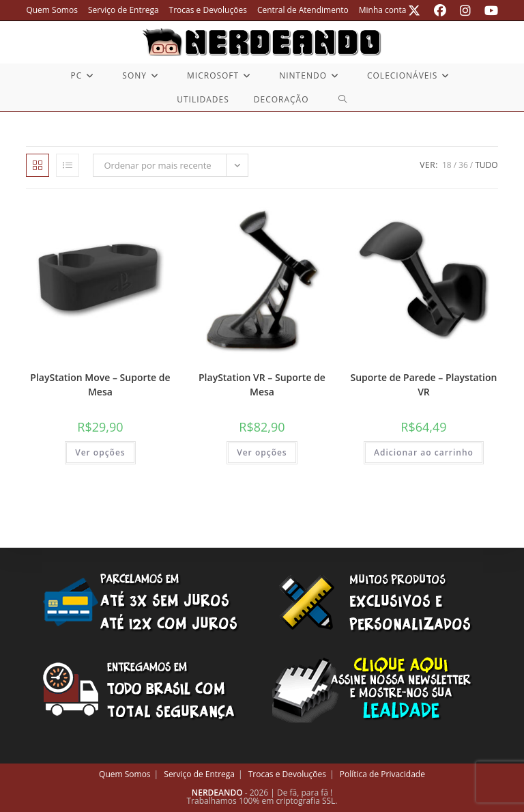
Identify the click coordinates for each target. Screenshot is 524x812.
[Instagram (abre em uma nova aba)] (465, 10)
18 (447, 165)
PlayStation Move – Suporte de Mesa (100, 384)
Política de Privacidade (382, 774)
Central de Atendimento (303, 10)
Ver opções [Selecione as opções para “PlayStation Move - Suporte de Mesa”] (100, 452)
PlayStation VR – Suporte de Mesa (262, 384)
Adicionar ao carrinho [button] (424, 452)
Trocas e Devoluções (208, 10)
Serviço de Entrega (123, 10)
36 (463, 165)
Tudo (486, 165)
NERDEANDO (217, 793)
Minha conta (383, 10)
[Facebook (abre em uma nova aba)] (440, 10)
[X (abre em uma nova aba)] (414, 10)
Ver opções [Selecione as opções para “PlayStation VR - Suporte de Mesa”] (262, 452)
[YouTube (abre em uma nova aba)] (488, 10)
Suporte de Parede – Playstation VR (424, 384)
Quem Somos (52, 10)
